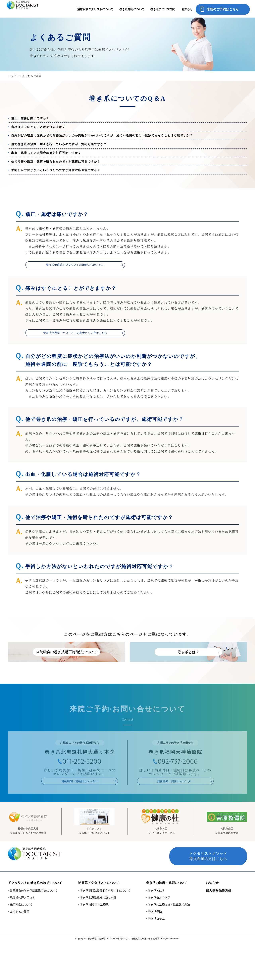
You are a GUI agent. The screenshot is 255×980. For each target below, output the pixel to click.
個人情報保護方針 (219, 927)
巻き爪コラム (156, 955)
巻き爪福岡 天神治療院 (94, 941)
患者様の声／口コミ (23, 934)
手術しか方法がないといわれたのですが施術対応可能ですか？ (63, 189)
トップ (12, 76)
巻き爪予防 (155, 948)
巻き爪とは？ (156, 927)
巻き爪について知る (163, 9)
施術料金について (21, 941)
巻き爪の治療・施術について (167, 919)
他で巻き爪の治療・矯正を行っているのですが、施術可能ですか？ (67, 154)
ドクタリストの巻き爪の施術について (35, 919)
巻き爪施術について (132, 9)
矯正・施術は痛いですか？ (35, 120)
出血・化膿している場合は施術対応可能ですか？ (53, 166)
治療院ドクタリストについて (95, 9)
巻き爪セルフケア (159, 934)
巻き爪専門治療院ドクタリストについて (105, 927)
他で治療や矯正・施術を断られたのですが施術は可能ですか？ (63, 177)
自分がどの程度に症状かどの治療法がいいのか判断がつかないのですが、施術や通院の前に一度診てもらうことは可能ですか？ (115, 142)
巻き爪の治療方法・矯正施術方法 (169, 941)
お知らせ (187, 9)
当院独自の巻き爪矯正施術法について (34, 927)
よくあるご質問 (20, 948)
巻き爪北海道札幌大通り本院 (98, 934)
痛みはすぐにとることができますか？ (44, 131)
